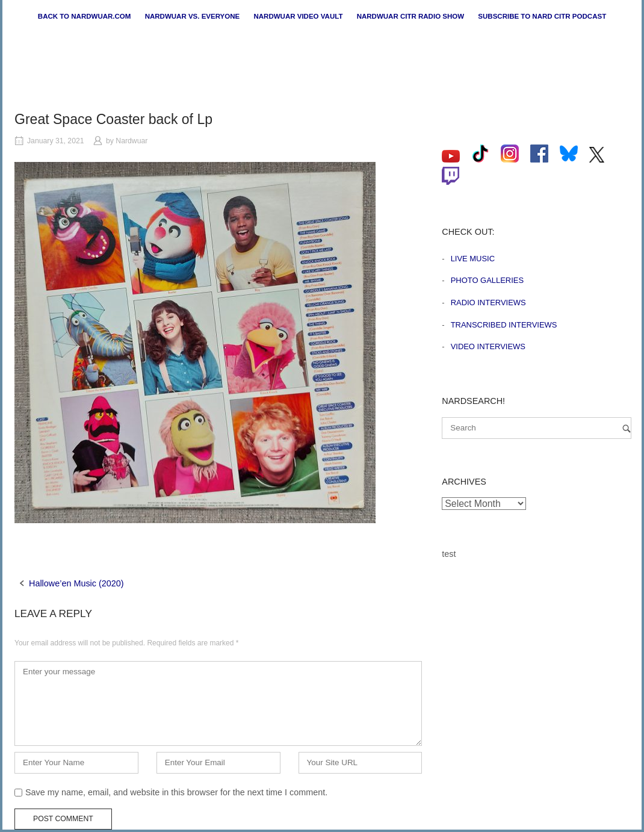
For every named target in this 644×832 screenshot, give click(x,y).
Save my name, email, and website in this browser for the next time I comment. (176, 792)
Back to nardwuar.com (85, 16)
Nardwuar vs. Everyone (193, 16)
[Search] (627, 428)
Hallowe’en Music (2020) (76, 583)
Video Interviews (488, 346)
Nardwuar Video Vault (298, 16)
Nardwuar (132, 141)
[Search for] (537, 428)
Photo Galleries (487, 280)
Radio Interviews (488, 303)
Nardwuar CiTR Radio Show (410, 16)
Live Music (473, 259)
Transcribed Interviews (504, 325)
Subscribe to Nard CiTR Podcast (542, 16)
